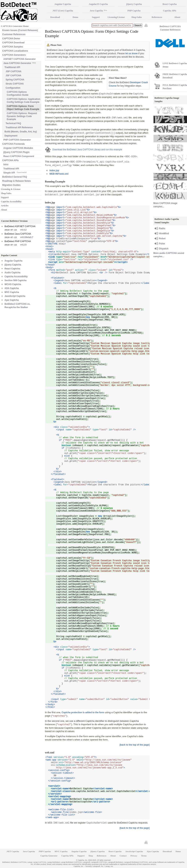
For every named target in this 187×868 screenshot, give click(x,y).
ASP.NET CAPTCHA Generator (20, 59)
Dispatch (164, 249)
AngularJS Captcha (98, 4)
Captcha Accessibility (11, 202)
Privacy (134, 856)
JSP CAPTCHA (13, 71)
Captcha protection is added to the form (83, 712)
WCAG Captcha (13, 284)
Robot (162, 239)
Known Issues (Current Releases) (20, 30)
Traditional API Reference (19, 127)
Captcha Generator (49, 856)
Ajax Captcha (12, 300)
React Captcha (12, 269)
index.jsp (54, 170)
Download (55, 17)
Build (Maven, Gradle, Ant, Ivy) (21, 132)
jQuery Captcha (13, 265)
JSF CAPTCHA (13, 76)
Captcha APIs (67, 856)
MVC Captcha (12, 292)
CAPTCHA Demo (11, 39)
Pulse (162, 244)
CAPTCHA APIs (10, 160)
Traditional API (12, 67)
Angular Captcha (13, 261)
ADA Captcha (12, 288)
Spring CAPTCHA (15, 80)
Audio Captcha (12, 273)
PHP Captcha (134, 11)
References (157, 17)
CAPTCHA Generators (14, 55)
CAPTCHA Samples (13, 47)
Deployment (11, 136)
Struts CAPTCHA (15, 84)
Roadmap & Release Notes (16, 181)
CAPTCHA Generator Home (15, 26)
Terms (144, 856)
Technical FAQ (13, 123)
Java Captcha (98, 11)
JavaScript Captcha (15, 296)
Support (5, 197)
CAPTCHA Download (13, 43)
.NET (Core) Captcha (63, 11)
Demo (75, 17)
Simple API (15, 172)
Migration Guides (11, 185)
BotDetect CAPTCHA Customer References (170, 28)
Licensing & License (11, 189)
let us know (131, 53)
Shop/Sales (6, 193)
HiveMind (164, 233)
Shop (91, 856)
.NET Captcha (13, 851)
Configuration (13, 88)
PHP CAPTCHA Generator (17, 140)
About (4, 210)
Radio (162, 228)
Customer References (14, 34)
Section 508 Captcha (15, 280)
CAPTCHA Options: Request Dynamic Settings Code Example (22, 116)
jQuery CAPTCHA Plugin (16, 152)
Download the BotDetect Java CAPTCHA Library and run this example (87, 150)
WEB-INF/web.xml (59, 174)
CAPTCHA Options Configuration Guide (18, 93)
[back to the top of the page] (135, 745)
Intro (6, 165)
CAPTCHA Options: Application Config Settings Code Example (23, 101)
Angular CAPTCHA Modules (18, 148)
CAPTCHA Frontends (13, 144)
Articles (5, 206)
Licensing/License (116, 17)
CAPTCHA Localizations (15, 51)
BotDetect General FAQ (15, 177)
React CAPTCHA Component (19, 156)
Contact (123, 856)
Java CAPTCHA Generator (20, 63)
